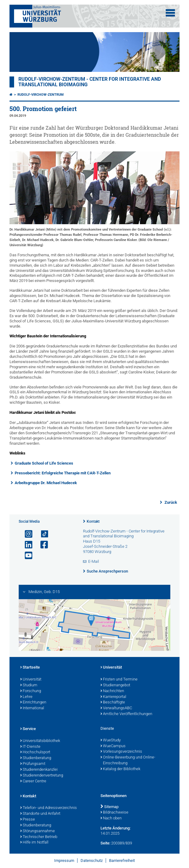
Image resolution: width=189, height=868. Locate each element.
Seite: (105, 843)
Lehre (26, 697)
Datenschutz (92, 861)
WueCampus (113, 746)
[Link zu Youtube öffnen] (26, 556)
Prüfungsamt (33, 764)
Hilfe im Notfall (34, 843)
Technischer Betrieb (39, 837)
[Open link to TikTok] (42, 534)
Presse (28, 820)
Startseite (30, 668)
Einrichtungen (33, 703)
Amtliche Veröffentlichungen (126, 714)
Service (28, 729)
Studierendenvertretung (42, 776)
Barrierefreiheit (122, 861)
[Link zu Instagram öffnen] (26, 534)
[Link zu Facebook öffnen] (42, 545)
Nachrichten (112, 691)
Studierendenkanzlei (39, 770)
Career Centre (33, 781)
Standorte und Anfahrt (40, 814)
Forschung (31, 691)
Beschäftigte (113, 703)
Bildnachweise (114, 813)
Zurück (170, 502)
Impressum (64, 861)
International (32, 708)
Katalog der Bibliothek (120, 769)
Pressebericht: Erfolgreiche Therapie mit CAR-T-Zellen (63, 473)
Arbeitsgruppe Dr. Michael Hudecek (46, 483)
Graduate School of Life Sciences (44, 463)
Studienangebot (115, 685)
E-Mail (94, 561)
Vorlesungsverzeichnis (121, 752)
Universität (31, 680)
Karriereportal (113, 697)
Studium (29, 685)
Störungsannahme (38, 831)
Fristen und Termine (119, 680)
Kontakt (93, 521)
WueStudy (111, 740)
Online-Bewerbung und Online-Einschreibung (128, 760)
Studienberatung (36, 758)
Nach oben (111, 818)
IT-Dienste (30, 747)
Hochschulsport (35, 752)
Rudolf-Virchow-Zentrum (41, 95)
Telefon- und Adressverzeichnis (49, 808)
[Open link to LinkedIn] (26, 545)
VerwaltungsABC (116, 708)
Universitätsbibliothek (40, 741)
